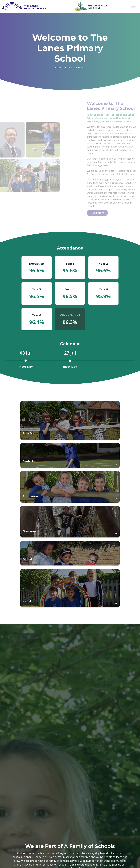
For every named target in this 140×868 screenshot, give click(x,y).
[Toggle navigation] (134, 6)
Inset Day (26, 367)
